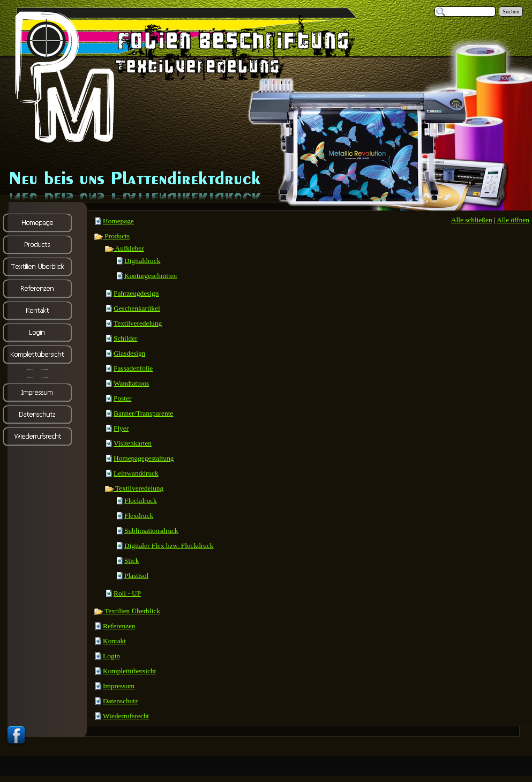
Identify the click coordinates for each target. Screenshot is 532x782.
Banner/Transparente (143, 413)
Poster (122, 398)
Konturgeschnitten (151, 276)
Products (112, 236)
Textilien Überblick (127, 611)
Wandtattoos (131, 383)
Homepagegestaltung (144, 458)
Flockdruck (141, 501)
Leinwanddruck (136, 473)
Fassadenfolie (133, 368)
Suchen (511, 12)
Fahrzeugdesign (136, 293)
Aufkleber (124, 248)
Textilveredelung (138, 323)
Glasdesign (129, 353)
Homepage (118, 221)
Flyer (121, 428)
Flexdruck (139, 516)
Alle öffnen (513, 220)
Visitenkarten (133, 443)
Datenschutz (121, 701)
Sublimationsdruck (151, 531)
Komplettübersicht (129, 671)
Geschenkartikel (137, 308)
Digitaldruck (142, 261)
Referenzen (119, 626)
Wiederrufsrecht (126, 716)
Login (111, 656)
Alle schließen (472, 220)
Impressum (119, 686)
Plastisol (136, 576)
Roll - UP (127, 593)
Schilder (125, 338)
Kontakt (114, 641)
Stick (132, 561)
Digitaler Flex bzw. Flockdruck (169, 546)
